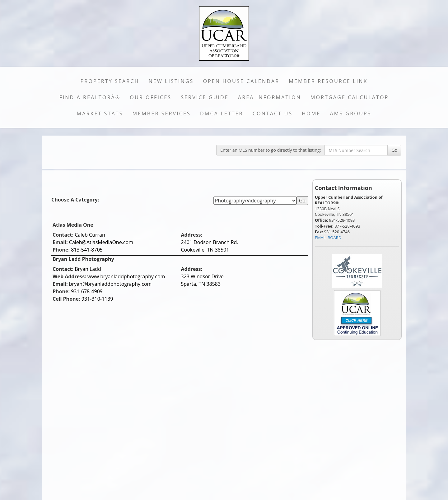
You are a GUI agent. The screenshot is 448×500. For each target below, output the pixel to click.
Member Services (162, 113)
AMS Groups (350, 113)
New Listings (171, 81)
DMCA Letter (222, 113)
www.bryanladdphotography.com (126, 276)
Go (394, 150)
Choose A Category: (76, 200)
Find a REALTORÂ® (90, 97)
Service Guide (205, 97)
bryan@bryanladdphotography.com (110, 284)
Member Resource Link (328, 81)
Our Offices (151, 97)
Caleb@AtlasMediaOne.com (101, 242)
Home (311, 113)
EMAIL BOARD (328, 238)
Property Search (110, 81)
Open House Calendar (241, 81)
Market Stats (100, 113)
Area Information (270, 97)
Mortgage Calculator (350, 97)
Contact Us (273, 113)
